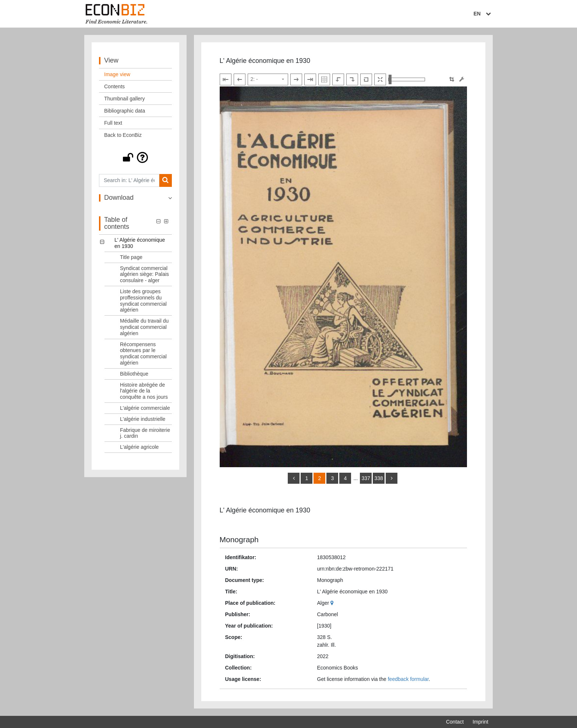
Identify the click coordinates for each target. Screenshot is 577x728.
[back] (294, 478)
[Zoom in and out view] (407, 79)
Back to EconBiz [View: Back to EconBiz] (123, 135)
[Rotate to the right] (352, 79)
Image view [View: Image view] (117, 74)
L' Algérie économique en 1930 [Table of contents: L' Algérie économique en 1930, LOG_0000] (140, 243)
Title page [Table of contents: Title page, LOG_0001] (131, 257)
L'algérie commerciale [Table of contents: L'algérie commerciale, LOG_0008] (145, 408)
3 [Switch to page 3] (333, 478)
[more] (392, 478)
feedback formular (408, 679)
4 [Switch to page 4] (346, 478)
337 (366, 478)
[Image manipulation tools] (462, 79)
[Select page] (268, 79)
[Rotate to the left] (338, 79)
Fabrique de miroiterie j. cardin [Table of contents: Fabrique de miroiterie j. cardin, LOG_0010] (145, 433)
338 (378, 478)
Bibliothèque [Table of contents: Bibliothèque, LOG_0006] (134, 374)
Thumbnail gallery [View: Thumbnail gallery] (125, 99)
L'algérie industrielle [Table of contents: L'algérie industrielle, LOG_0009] (143, 419)
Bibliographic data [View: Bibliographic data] (125, 111)
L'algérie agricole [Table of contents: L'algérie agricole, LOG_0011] (139, 447)
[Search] (165, 180)
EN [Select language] (483, 14)
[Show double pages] (324, 79)
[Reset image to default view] (366, 79)
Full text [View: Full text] (113, 123)
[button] (135, 157)
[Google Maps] (333, 603)
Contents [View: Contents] (114, 86)
